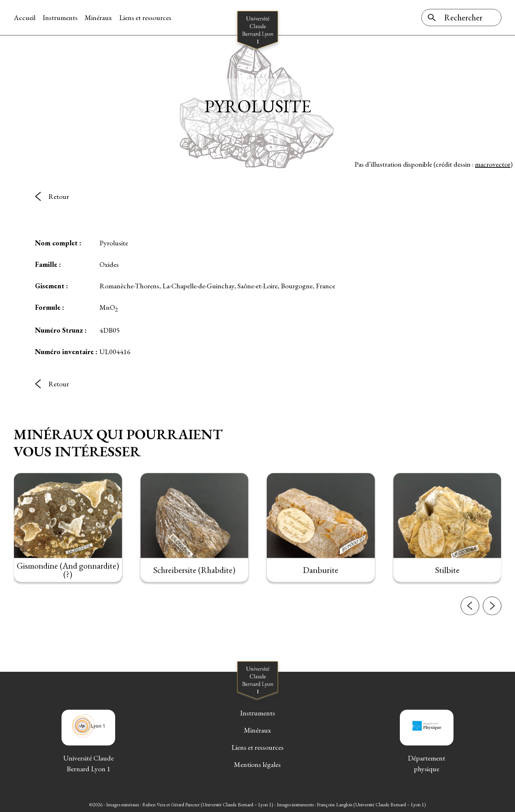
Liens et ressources (145, 18)
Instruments (60, 18)
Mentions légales (257, 764)
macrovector (493, 164)
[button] (470, 623)
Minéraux (98, 18)
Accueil (24, 18)
